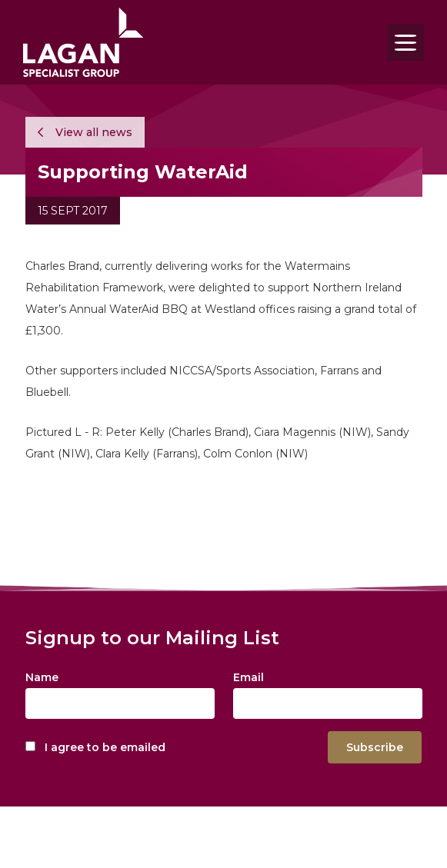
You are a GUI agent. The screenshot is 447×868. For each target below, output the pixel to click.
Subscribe (375, 747)
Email (249, 677)
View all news (85, 132)
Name (42, 677)
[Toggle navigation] (405, 42)
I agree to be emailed (105, 747)
